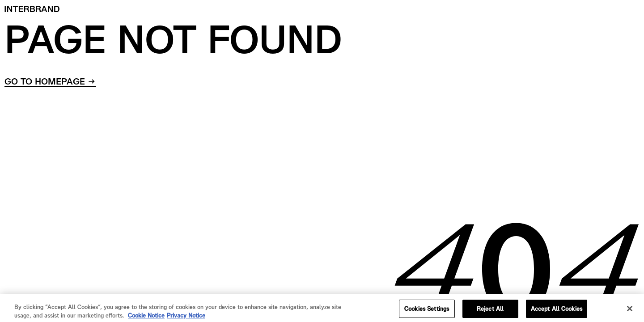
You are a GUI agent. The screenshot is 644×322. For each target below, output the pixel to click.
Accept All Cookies (557, 311)
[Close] (630, 310)
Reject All (490, 311)
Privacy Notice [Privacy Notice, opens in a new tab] (186, 317)
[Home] (32, 9)
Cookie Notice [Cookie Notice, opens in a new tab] (146, 317)
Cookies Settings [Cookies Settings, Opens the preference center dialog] (427, 311)
